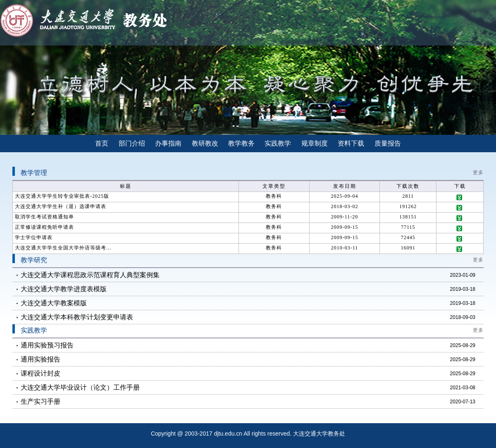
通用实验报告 (41, 359)
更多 (478, 172)
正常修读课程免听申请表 (44, 227)
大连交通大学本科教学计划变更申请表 (77, 317)
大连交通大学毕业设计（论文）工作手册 (80, 387)
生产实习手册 (41, 401)
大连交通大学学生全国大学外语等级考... (63, 248)
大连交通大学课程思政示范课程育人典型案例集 (90, 275)
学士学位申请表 (34, 237)
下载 (460, 198)
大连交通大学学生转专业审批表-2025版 (62, 196)
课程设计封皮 (41, 373)
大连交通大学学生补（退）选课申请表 (61, 206)
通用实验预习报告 (47, 345)
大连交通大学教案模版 (54, 303)
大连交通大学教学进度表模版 (64, 289)
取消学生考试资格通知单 (44, 217)
